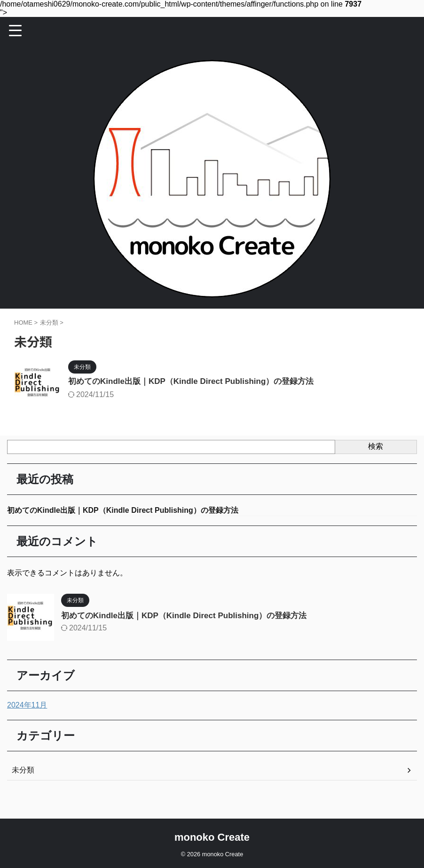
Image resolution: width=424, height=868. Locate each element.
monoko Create (212, 838)
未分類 (23, 771)
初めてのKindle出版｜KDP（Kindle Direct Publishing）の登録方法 (198, 382)
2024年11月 (27, 706)
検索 (376, 446)
